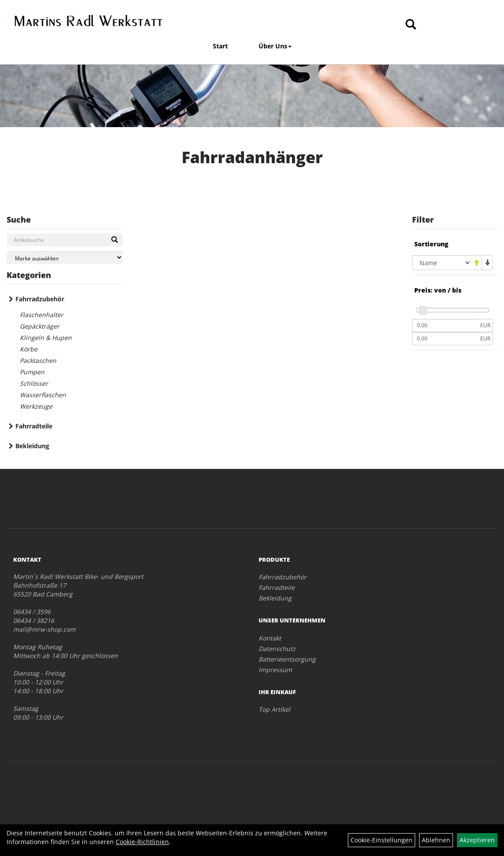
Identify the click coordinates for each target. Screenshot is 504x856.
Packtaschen (38, 360)
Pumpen (32, 372)
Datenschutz (277, 649)
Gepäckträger (40, 326)
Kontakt (270, 638)
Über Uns (275, 46)
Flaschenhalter (42, 315)
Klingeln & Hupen (46, 338)
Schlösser (34, 383)
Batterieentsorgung (287, 659)
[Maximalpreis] (445, 339)
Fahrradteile (34, 426)
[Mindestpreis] (445, 326)
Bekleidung (32, 446)
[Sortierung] (442, 263)
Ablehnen (436, 840)
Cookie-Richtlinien (142, 842)
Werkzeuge (36, 406)
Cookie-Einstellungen (382, 840)
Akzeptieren (477, 840)
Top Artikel (274, 709)
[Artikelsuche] (411, 25)
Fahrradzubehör (40, 299)
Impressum (275, 670)
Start (220, 46)
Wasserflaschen (43, 395)
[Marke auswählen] (65, 258)
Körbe (29, 349)
